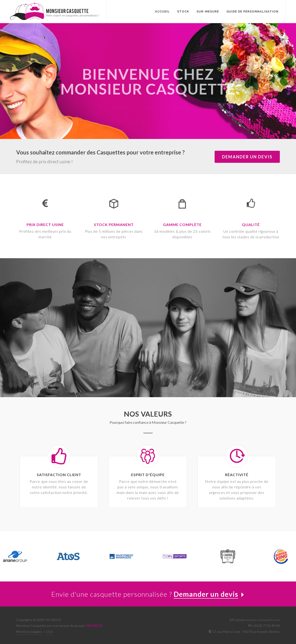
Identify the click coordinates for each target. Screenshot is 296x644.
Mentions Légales (29, 632)
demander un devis (247, 157)
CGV (49, 632)
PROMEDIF (53, 620)
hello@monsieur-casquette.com (257, 620)
